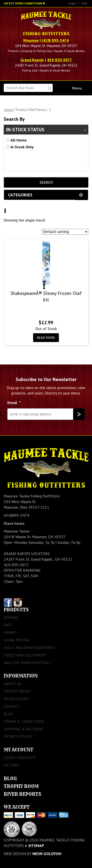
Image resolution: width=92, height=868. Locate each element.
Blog (8, 714)
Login (72, 3)
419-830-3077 (59, 60)
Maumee (31, 40)
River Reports (22, 794)
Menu (77, 88)
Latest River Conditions (23, 3)
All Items (19, 140)
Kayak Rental (17, 640)
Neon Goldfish (47, 854)
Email (14, 403)
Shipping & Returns (23, 729)
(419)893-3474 (16, 515)
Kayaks (10, 632)
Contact (12, 706)
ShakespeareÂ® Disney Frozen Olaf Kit (46, 296)
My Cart (11, 765)
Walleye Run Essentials (27, 663)
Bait (8, 625)
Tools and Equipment (25, 655)
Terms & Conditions (24, 721)
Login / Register (20, 757)
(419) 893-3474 (55, 40)
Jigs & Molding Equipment (30, 647)
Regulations (16, 699)
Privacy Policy (18, 736)
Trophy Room (17, 691)
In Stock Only (22, 147)
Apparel (12, 617)
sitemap (36, 846)
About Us (12, 684)
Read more (46, 338)
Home (8, 110)
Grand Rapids (32, 60)
